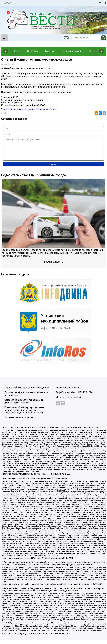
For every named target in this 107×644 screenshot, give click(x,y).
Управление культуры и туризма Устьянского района (29, 109)
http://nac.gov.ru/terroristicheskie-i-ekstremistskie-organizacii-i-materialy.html (47, 588)
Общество (32, 51)
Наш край (94, 51)
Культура (49, 51)
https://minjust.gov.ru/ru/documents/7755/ (31, 478)
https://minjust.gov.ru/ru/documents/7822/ (31, 638)
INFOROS (82, 397)
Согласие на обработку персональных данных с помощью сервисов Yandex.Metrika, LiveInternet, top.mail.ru (24, 414)
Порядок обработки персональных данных (27, 392)
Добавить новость (53, 266)
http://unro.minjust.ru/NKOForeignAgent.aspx (32, 562)
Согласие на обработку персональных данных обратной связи (24, 405)
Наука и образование (72, 51)
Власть (17, 51)
